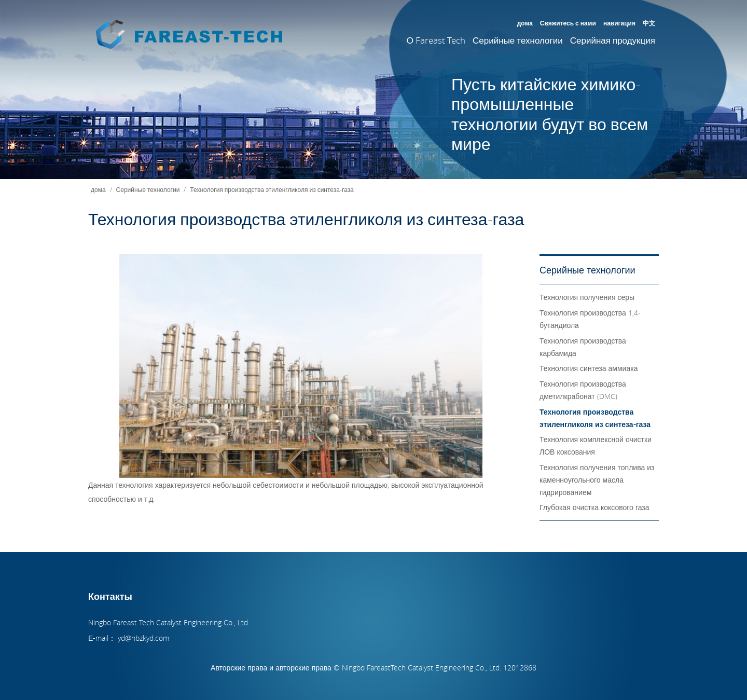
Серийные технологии (518, 40)
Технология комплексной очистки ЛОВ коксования (596, 445)
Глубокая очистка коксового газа (594, 507)
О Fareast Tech (436, 40)
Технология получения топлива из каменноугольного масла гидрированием (597, 480)
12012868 (521, 668)
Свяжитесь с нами (568, 23)
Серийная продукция (613, 40)
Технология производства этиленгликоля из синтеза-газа (272, 189)
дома (525, 23)
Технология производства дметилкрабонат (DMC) (583, 390)
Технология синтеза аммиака (589, 368)
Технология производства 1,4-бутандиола (590, 319)
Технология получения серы (587, 297)
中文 (649, 23)
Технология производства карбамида (583, 347)
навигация (619, 23)
